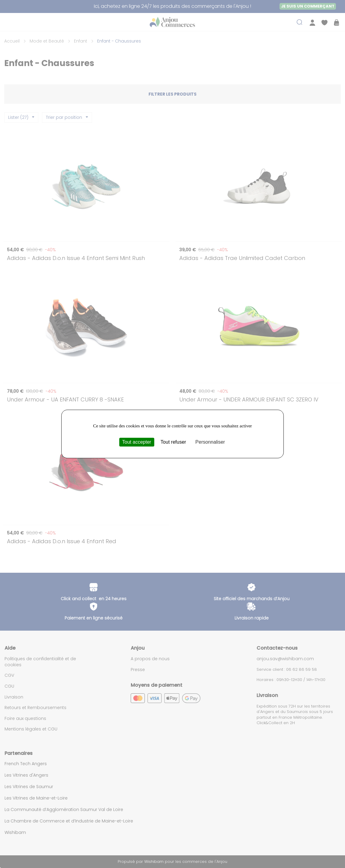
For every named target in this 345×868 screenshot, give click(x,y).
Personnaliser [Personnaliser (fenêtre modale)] (210, 442)
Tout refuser (173, 442)
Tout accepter (137, 442)
